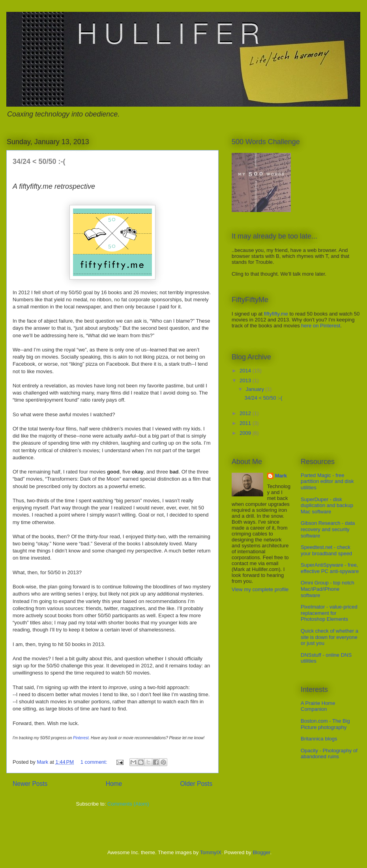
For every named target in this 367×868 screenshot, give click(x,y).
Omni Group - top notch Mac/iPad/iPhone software (328, 589)
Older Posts (196, 784)
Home (114, 784)
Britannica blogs (319, 739)
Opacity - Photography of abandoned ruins (329, 754)
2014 (246, 371)
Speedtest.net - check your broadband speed (326, 550)
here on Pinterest (321, 326)
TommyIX (211, 852)
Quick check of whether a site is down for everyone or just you (330, 637)
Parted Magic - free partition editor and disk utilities (327, 481)
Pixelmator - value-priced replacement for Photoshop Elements (329, 613)
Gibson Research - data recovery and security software (328, 529)
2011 (246, 423)
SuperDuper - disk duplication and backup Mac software (327, 505)
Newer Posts (30, 784)
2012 (246, 413)
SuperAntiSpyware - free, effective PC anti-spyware (330, 568)
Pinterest (81, 738)
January (256, 389)
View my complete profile (260, 589)
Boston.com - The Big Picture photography (325, 724)
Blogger (261, 852)
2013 (246, 380)
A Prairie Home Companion (318, 706)
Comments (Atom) (128, 804)
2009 (246, 433)
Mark (281, 476)
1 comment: (95, 762)
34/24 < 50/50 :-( (39, 162)
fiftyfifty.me (276, 314)
